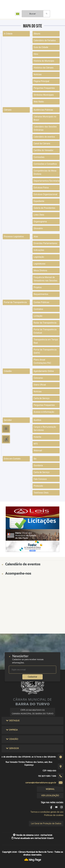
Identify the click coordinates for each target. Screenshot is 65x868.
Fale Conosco (40, 479)
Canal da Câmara (42, 144)
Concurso (38, 378)
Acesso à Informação (44, 412)
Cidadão (8, 371)
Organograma (40, 222)
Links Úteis (39, 215)
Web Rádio (39, 102)
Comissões (39, 157)
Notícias (38, 74)
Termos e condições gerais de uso (47, 812)
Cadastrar (32, 677)
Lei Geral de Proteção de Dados (46, 823)
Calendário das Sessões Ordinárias (45, 128)
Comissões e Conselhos (45, 164)
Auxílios (37, 420)
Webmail (38, 451)
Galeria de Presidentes (44, 208)
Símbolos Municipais (44, 95)
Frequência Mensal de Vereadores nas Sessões (45, 279)
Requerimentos (41, 294)
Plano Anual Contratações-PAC (42, 361)
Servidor (8, 420)
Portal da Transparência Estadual (45, 331)
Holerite (37, 437)
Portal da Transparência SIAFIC (45, 351)
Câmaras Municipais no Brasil (45, 118)
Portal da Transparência (15, 302)
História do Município (44, 61)
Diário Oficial (40, 385)
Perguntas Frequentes (44, 88)
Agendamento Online (44, 371)
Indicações (39, 250)
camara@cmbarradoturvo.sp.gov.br (41, 783)
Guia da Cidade (41, 47)
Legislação (39, 257)
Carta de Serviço (42, 398)
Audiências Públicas (43, 110)
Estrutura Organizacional (45, 194)
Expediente (39, 201)
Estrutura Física (41, 188)
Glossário (38, 228)
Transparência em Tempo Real (46, 341)
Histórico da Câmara (43, 68)
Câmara (8, 110)
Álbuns (37, 34)
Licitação (38, 316)
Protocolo (38, 486)
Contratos (38, 309)
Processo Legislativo (14, 237)
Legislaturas (39, 264)
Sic (35, 459)
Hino (36, 54)
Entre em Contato (12, 459)
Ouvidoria (38, 465)
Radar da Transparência (45, 323)
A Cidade (8, 34)
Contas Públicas (41, 302)
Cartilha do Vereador (43, 150)
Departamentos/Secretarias (47, 181)
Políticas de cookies (54, 815)
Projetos (38, 287)
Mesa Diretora (40, 271)
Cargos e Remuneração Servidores (45, 428)
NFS (36, 444)
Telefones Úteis (41, 493)
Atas (36, 237)
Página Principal (41, 81)
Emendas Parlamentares (45, 243)
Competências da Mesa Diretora (45, 172)
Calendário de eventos (44, 137)
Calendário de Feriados (45, 40)
